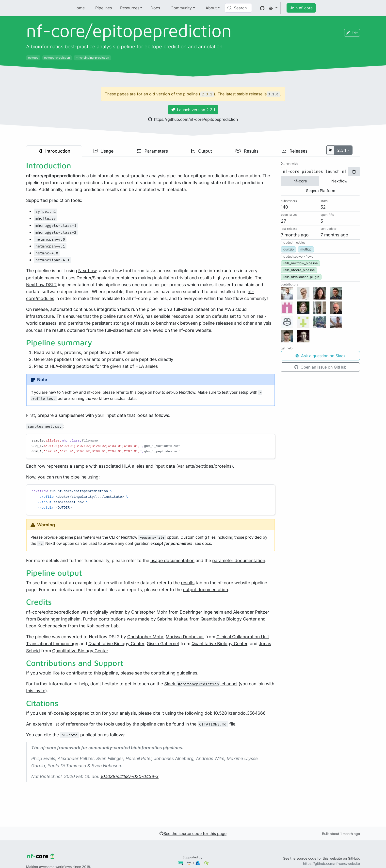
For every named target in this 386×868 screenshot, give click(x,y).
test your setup (235, 392)
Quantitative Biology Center (229, 619)
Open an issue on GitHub (321, 367)
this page (138, 392)
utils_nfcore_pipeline (299, 270)
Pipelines (104, 8)
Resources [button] (130, 8)
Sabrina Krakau (173, 619)
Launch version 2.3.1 (193, 110)
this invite (36, 691)
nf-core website (195, 330)
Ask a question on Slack (321, 356)
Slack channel (201, 684)
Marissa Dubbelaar (185, 637)
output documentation (205, 590)
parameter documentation (239, 560)
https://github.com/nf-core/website (331, 863)
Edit (352, 33)
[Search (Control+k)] (238, 8)
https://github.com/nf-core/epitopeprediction (193, 119)
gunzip (289, 249)
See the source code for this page (193, 833)
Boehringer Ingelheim (201, 612)
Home (79, 8)
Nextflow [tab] (339, 181)
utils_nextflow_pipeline (301, 263)
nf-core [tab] (300, 181)
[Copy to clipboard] (354, 172)
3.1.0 (273, 94)
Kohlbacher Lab (103, 626)
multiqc (306, 249)
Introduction (54, 151)
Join (301, 8)
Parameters (152, 151)
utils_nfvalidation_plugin (301, 277)
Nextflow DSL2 (41, 285)
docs (207, 543)
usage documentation (172, 560)
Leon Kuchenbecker (46, 626)
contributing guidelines (174, 673)
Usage (104, 151)
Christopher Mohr (149, 612)
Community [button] (181, 8)
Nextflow (87, 271)
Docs (155, 8)
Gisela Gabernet (163, 644)
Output (202, 151)
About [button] (211, 8)
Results (247, 151)
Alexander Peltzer (251, 612)
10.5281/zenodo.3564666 (240, 713)
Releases (295, 151)
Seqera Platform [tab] (321, 191)
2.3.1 (342, 150)
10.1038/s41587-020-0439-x (129, 776)
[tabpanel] (320, 172)
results (188, 583)
